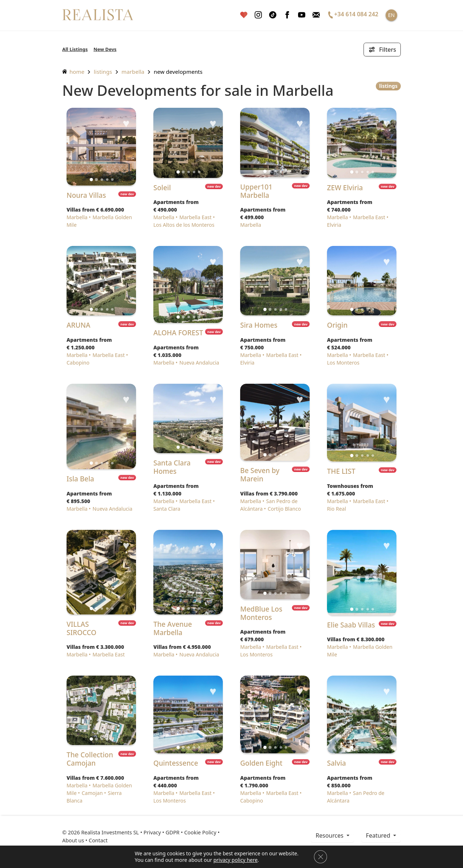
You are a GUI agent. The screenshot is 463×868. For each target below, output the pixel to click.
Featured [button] (379, 835)
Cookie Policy (200, 832)
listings (103, 72)
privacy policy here (235, 860)
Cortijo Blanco (284, 509)
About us (73, 840)
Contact (98, 840)
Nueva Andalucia (199, 363)
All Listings (75, 49)
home (73, 72)
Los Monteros (343, 363)
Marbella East (196, 217)
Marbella (133, 72)
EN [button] (391, 15)
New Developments (178, 72)
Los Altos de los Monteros (184, 225)
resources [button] (330, 835)
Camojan (92, 793)
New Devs (105, 49)
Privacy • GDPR (162, 832)
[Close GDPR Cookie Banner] (320, 857)
